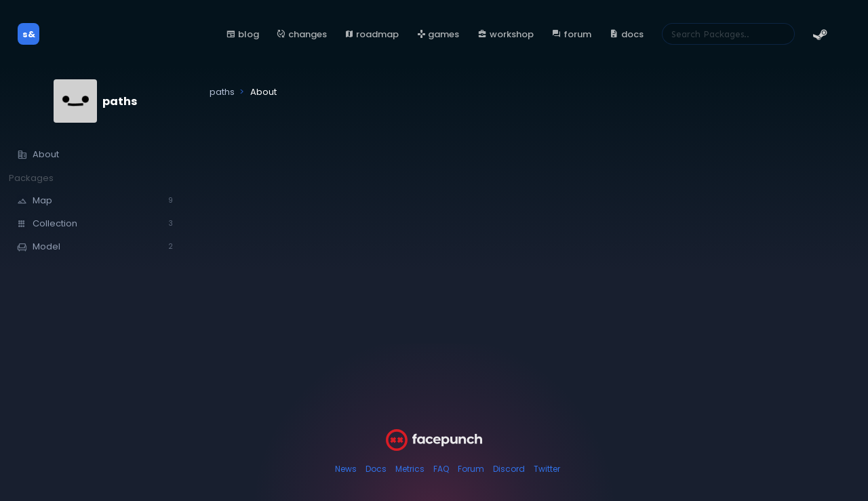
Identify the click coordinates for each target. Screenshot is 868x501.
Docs (376, 469)
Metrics (410, 469)
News (346, 469)
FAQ (441, 469)
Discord (509, 469)
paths (120, 101)
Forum (471, 469)
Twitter (547, 469)
